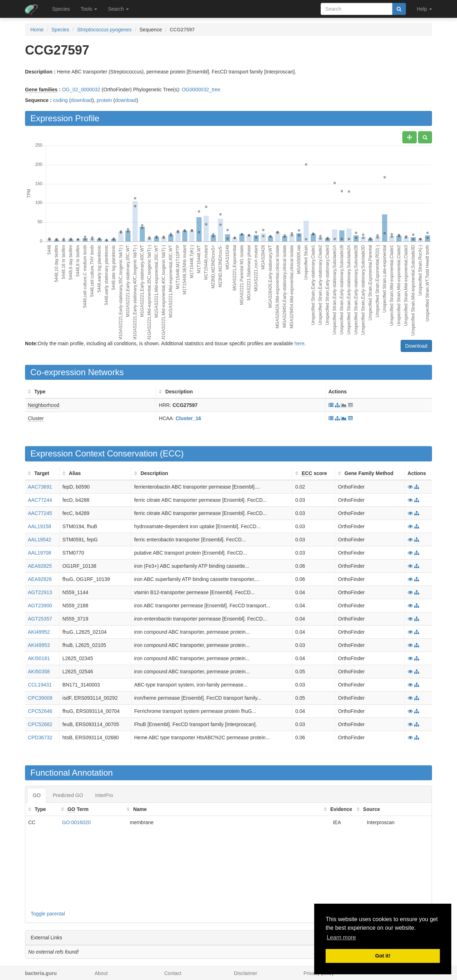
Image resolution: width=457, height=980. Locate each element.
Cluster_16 (189, 418)
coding (61, 100)
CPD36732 (40, 737)
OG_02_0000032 (81, 90)
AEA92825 (40, 566)
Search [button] (118, 9)
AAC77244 (40, 500)
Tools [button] (89, 9)
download (81, 100)
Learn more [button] (341, 937)
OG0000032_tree (201, 90)
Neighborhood (44, 405)
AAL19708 (39, 553)
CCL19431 (40, 685)
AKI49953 (39, 645)
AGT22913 (40, 592)
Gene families (41, 90)
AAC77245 (40, 513)
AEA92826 (40, 579)
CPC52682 (40, 724)
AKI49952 (39, 632)
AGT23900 (40, 606)
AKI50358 (39, 672)
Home (37, 30)
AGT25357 (40, 619)
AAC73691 (40, 487)
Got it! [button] (383, 956)
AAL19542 (39, 540)
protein (104, 100)
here (300, 343)
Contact (173, 973)
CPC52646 (40, 711)
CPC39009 (40, 698)
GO (37, 795)
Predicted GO (68, 795)
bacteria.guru (41, 973)
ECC (172, 453)
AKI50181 (39, 658)
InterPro (104, 795)
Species (61, 9)
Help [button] (424, 9)
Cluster (36, 418)
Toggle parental (48, 914)
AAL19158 (39, 526)
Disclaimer (245, 973)
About (101, 973)
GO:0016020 (76, 822)
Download (416, 346)
